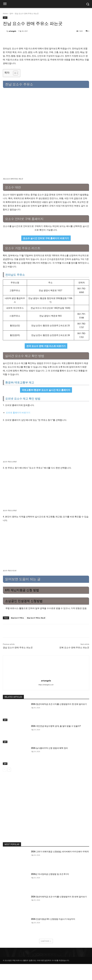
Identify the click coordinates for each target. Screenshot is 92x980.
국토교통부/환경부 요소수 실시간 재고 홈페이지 (46, 406)
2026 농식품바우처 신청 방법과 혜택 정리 (49, 764)
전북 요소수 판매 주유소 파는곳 (74, 664)
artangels (12, 31)
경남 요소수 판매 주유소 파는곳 (18, 664)
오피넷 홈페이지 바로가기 (18, 429)
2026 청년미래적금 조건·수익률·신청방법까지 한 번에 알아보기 (59, 720)
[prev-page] (5, 786)
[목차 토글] (14, 73)
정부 (11, 13)
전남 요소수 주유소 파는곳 (36, 634)
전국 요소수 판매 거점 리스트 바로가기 (46, 362)
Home (5, 13)
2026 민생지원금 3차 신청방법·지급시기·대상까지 (53, 935)
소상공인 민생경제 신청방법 (24, 617)
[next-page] (9, 786)
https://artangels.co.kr (46, 701)
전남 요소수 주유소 (17, 634)
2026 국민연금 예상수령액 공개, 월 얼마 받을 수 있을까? (56, 742)
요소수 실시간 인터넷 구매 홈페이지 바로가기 (46, 254)
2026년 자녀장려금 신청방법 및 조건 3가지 (50, 890)
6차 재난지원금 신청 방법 (22, 606)
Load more (46, 957)
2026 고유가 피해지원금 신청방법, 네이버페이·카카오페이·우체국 (60, 868)
